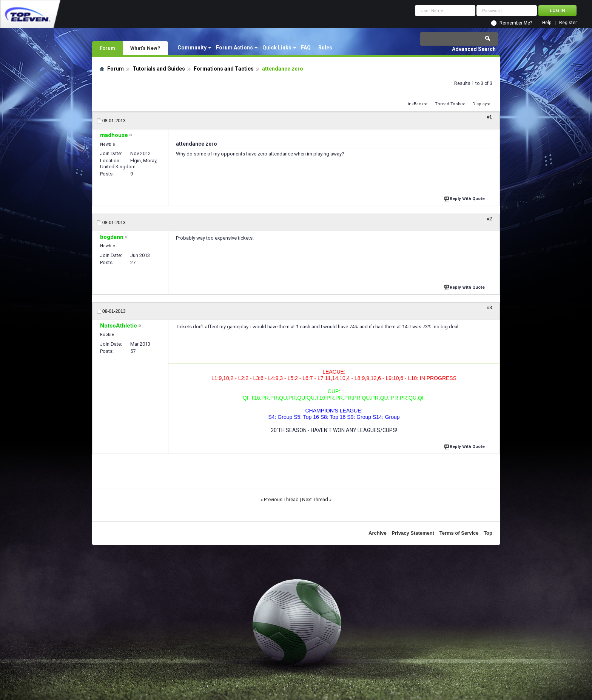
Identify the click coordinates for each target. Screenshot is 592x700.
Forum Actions (234, 48)
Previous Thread (281, 499)
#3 (489, 308)
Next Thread (315, 499)
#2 (489, 219)
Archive (378, 533)
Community (192, 48)
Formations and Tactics (224, 69)
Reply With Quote (465, 198)
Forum (107, 48)
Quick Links (277, 48)
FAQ (306, 48)
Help (547, 23)
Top (488, 533)
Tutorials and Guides (159, 69)
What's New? (145, 48)
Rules (325, 48)
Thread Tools (448, 104)
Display (479, 104)
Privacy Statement (413, 533)
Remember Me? (516, 23)
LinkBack (415, 104)
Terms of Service (459, 533)
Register (568, 23)
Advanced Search (474, 49)
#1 (489, 117)
